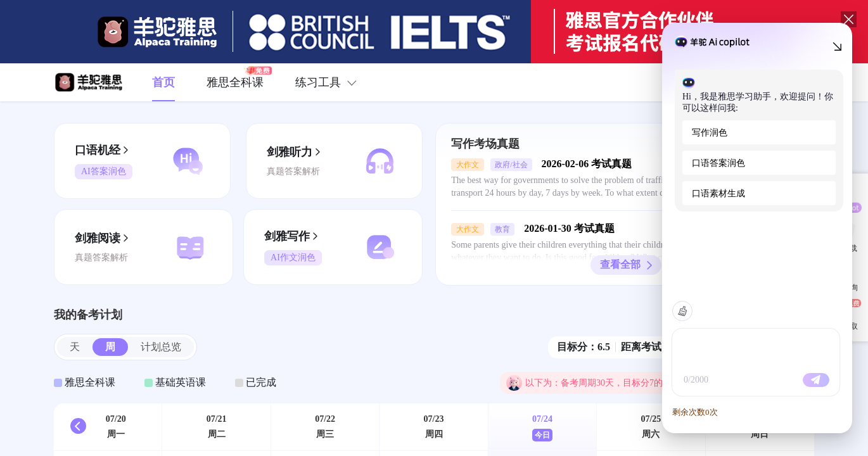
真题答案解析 (293, 171)
